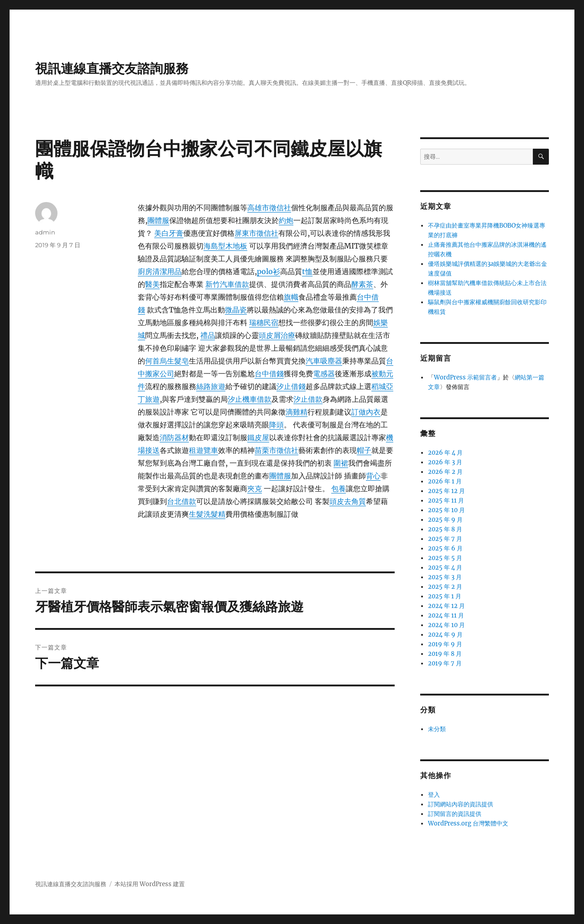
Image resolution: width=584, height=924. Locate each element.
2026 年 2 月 (445, 472)
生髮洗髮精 (207, 514)
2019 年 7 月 (445, 663)
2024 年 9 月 (445, 635)
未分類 (437, 729)
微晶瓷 (236, 310)
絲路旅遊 (211, 386)
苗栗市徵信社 (276, 450)
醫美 (152, 284)
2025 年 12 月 (446, 491)
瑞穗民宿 (264, 322)
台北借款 (182, 501)
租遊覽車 (203, 450)
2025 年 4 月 (445, 568)
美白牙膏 (169, 233)
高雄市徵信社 (269, 208)
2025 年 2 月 (445, 587)
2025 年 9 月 (445, 520)
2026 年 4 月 (445, 453)
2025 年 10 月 (446, 510)
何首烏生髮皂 (167, 361)
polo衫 (269, 271)
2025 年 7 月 (445, 539)
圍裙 (341, 463)
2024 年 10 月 (446, 625)
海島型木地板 (225, 246)
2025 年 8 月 (445, 529)
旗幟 (291, 297)
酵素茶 (362, 284)
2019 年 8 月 (445, 654)
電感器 (324, 374)
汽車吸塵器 (324, 361)
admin (45, 232)
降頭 (276, 425)
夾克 (255, 488)
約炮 (286, 220)
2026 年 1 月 (445, 481)
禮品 (208, 335)
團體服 (158, 220)
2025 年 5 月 (445, 558)
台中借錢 (269, 374)
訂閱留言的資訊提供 (455, 814)
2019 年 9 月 (445, 644)
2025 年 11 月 (446, 501)
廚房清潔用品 (160, 271)
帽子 (364, 450)
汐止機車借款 (250, 399)
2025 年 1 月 (445, 596)
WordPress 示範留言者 (465, 377)
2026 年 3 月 (445, 462)
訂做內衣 (366, 412)
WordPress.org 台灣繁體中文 (468, 823)
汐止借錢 (291, 386)
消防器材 (174, 437)
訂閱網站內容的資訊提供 (461, 804)
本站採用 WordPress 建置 (150, 884)
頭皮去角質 (348, 501)
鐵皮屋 (258, 437)
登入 (434, 795)
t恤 (307, 271)
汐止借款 (308, 399)
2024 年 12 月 (446, 606)
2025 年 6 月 (445, 548)
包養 (339, 488)
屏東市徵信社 (256, 233)
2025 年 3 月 (445, 577)
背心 (373, 476)
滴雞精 (297, 412)
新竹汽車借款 (227, 284)
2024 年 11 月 (446, 615)
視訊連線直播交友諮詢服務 (112, 68)
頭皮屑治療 (277, 335)
